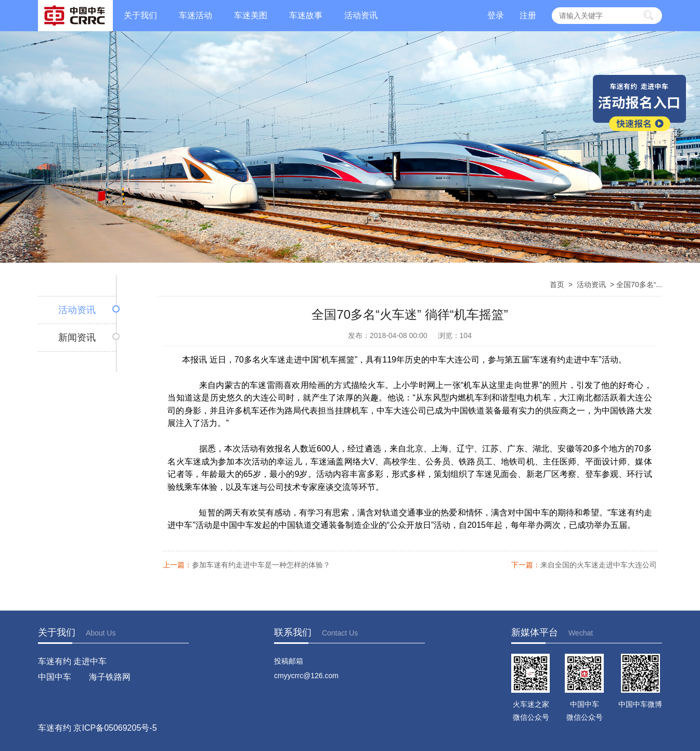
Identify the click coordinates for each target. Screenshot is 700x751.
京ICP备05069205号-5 (115, 728)
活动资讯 (361, 15)
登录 (496, 15)
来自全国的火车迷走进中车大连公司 (599, 565)
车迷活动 (196, 15)
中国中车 (55, 677)
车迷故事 (306, 15)
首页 (557, 284)
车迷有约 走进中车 (72, 661)
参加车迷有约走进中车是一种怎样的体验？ (261, 565)
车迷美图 (251, 15)
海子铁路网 (110, 677)
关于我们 (140, 15)
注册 (528, 15)
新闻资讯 (77, 338)
